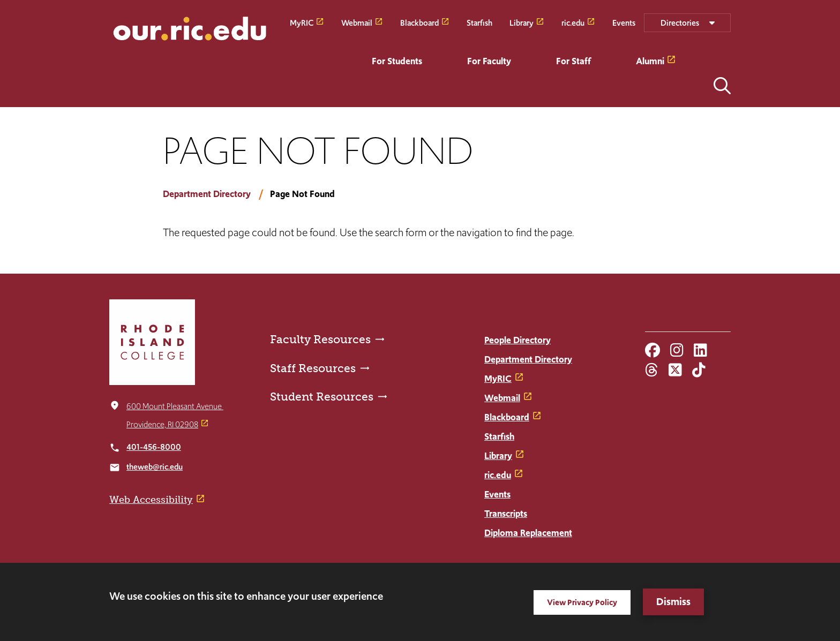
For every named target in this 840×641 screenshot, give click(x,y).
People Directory (517, 340)
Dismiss (673, 602)
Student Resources (322, 397)
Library (522, 22)
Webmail (357, 22)
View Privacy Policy (582, 602)
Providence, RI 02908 (162, 424)
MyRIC (302, 22)
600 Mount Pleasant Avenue (175, 406)
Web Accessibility (151, 500)
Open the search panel (722, 86)
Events (624, 22)
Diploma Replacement (528, 533)
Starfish (479, 22)
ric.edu (573, 22)
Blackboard (419, 22)
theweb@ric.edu (155, 467)
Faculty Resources (320, 339)
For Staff (573, 61)
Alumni (650, 61)
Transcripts (506, 514)
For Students (397, 61)
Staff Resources (313, 368)
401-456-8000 (154, 447)
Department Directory (207, 194)
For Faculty (489, 61)
